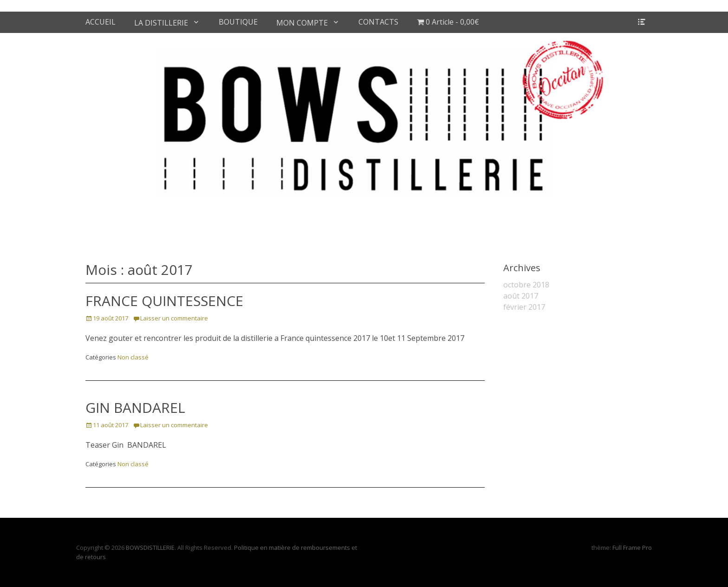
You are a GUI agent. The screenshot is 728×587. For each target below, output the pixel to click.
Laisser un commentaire (174, 318)
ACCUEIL (101, 22)
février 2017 (524, 307)
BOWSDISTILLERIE (150, 548)
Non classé (133, 357)
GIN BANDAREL (135, 408)
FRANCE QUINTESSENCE (164, 301)
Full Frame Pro (632, 548)
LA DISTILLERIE (161, 23)
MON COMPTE (302, 23)
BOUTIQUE (238, 22)
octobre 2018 (526, 285)
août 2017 (521, 296)
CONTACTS (378, 22)
